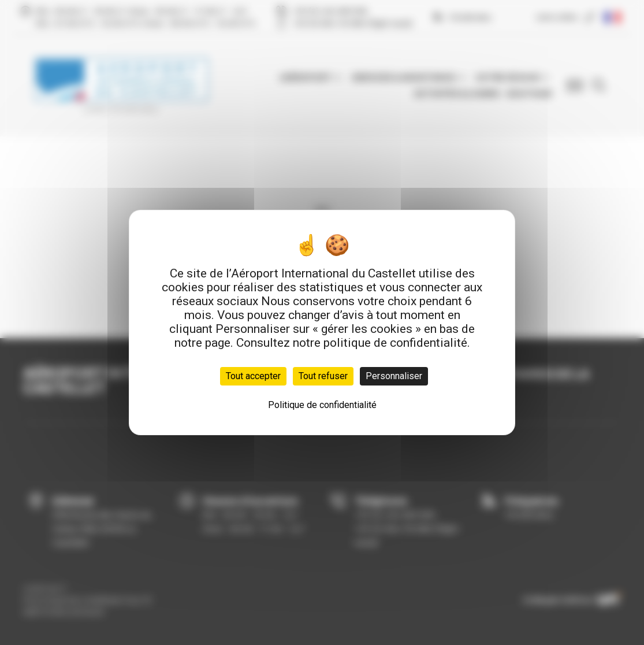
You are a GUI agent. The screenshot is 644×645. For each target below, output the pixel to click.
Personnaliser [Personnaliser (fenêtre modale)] (394, 376)
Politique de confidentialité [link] (322, 405)
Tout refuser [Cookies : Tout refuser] (323, 376)
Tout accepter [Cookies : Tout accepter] (253, 376)
